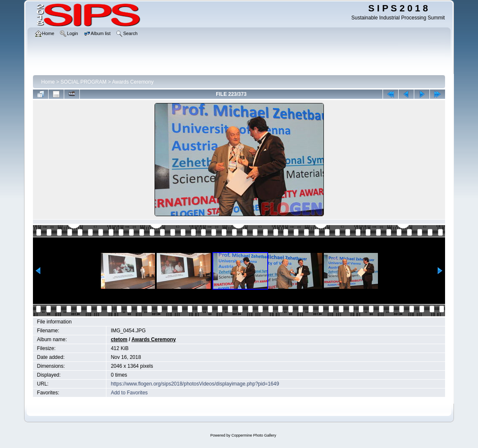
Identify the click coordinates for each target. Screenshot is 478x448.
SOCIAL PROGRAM (83, 82)
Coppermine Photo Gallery (254, 435)
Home (48, 82)
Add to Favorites (129, 393)
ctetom (119, 339)
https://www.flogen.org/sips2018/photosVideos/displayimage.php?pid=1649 (195, 384)
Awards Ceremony (133, 82)
